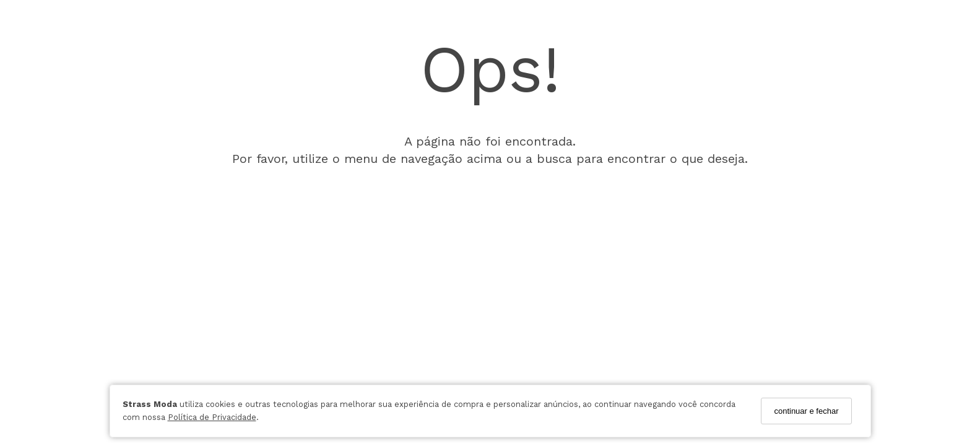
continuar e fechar (806, 411)
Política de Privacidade (212, 417)
